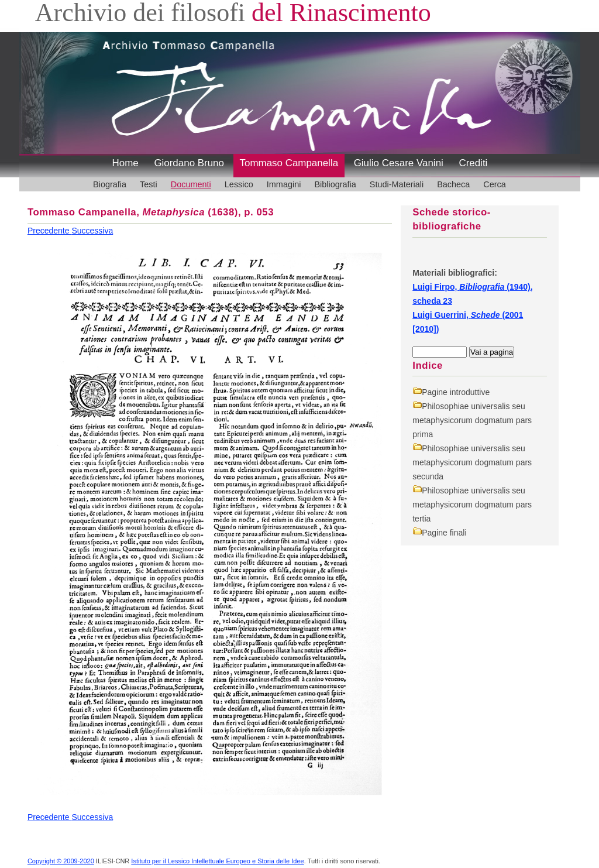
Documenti (191, 184)
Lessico (239, 184)
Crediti (473, 163)
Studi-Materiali (397, 184)
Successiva (92, 231)
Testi (149, 184)
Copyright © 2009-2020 (61, 861)
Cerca (495, 184)
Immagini (284, 184)
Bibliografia (335, 184)
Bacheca (453, 184)
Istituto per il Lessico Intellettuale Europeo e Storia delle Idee (217, 861)
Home (125, 163)
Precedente (50, 231)
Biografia (110, 184)
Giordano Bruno (189, 163)
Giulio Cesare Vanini (399, 163)
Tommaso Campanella (289, 163)
